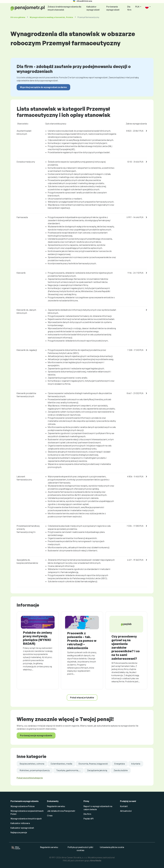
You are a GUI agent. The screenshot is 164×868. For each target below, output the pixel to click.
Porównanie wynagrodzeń (113, 8)
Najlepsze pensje (19, 832)
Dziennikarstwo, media (61, 764)
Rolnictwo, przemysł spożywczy (35, 770)
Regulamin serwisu (56, 806)
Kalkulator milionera (20, 823)
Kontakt (124, 806)
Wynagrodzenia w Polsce (22, 806)
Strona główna (18, 17)
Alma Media (96, 861)
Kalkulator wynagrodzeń (93, 8)
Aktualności (126, 811)
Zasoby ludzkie (121, 770)
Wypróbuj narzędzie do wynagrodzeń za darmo (43, 87)
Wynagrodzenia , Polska (51, 17)
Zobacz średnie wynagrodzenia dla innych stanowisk (64, 8)
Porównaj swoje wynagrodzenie (36, 735)
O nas (50, 816)
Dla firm (129, 8)
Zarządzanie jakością (97, 770)
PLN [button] (137, 7)
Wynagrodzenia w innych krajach (26, 819)
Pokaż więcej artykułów (82, 698)
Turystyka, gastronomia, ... (68, 770)
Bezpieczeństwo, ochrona (32, 764)
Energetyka (120, 764)
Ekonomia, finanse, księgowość (93, 764)
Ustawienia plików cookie (112, 847)
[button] (148, 7)
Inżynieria (136, 764)
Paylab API (89, 819)
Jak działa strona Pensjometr (61, 811)
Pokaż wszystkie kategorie (30, 778)
